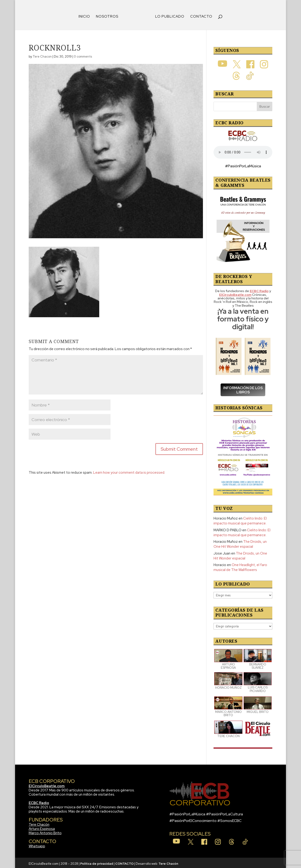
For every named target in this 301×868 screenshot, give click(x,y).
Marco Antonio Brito (45, 831)
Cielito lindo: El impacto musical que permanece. (240, 519)
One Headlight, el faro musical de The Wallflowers (240, 566)
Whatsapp (37, 845)
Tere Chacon (42, 55)
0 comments (83, 55)
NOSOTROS (109, 15)
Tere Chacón (39, 823)
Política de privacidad (97, 862)
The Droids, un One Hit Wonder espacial (240, 542)
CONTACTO (200, 15)
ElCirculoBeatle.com (47, 784)
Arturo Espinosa (42, 827)
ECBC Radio (39, 801)
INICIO (86, 15)
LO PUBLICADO (168, 15)
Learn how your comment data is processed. (129, 471)
